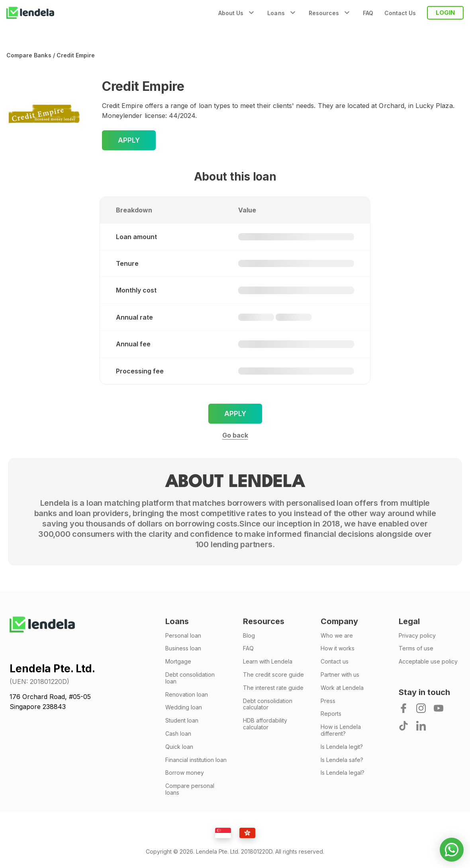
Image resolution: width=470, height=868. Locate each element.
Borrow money (185, 773)
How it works (338, 648)
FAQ (368, 13)
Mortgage (178, 662)
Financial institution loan (196, 760)
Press (328, 701)
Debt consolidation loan (190, 678)
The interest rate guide (273, 688)
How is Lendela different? (341, 730)
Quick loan (179, 747)
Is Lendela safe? (342, 760)
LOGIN (445, 13)
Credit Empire (76, 55)
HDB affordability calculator (265, 724)
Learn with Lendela (268, 662)
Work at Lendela (342, 688)
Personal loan (183, 636)
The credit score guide (273, 675)
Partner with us (340, 675)
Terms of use (416, 648)
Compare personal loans (190, 789)
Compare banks (29, 55)
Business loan (183, 648)
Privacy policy (417, 636)
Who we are (337, 636)
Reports (331, 714)
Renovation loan (187, 695)
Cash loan (178, 734)
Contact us (335, 662)
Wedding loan (184, 707)
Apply (129, 140)
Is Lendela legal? (343, 773)
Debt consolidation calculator (268, 704)
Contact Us (400, 13)
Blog (249, 636)
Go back (235, 435)
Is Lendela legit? (342, 747)
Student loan (182, 721)
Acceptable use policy (428, 662)
